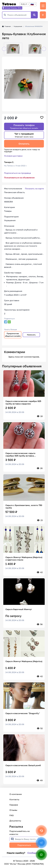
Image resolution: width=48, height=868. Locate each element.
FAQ (12, 815)
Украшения (18, 26)
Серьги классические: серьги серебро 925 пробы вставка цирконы (20, 454)
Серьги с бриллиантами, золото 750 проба (24, 506)
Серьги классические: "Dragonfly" (23, 713)
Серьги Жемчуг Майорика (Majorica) (24, 661)
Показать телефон (24, 126)
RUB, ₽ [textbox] (24, 4)
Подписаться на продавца (17, 173)
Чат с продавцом (24, 135)
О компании (16, 794)
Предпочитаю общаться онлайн (13, 335)
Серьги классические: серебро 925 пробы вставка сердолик (23, 402)
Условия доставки (13, 156)
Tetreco (9, 4)
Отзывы (13, 810)
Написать (31, 335)
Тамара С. (9, 162)
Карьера (14, 805)
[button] (4, 49)
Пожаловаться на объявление (19, 178)
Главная (6, 26)
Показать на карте (34, 189)
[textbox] (33, 4)
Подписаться (24, 845)
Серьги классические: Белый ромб (23, 765)
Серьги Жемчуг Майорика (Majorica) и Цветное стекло (24, 559)
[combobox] (25, 4)
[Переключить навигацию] (43, 6)
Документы (15, 821)
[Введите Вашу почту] (27, 839)
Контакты (14, 799)
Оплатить (24, 144)
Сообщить (33, 853)
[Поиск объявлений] (19, 15)
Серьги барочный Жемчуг (19, 609)
